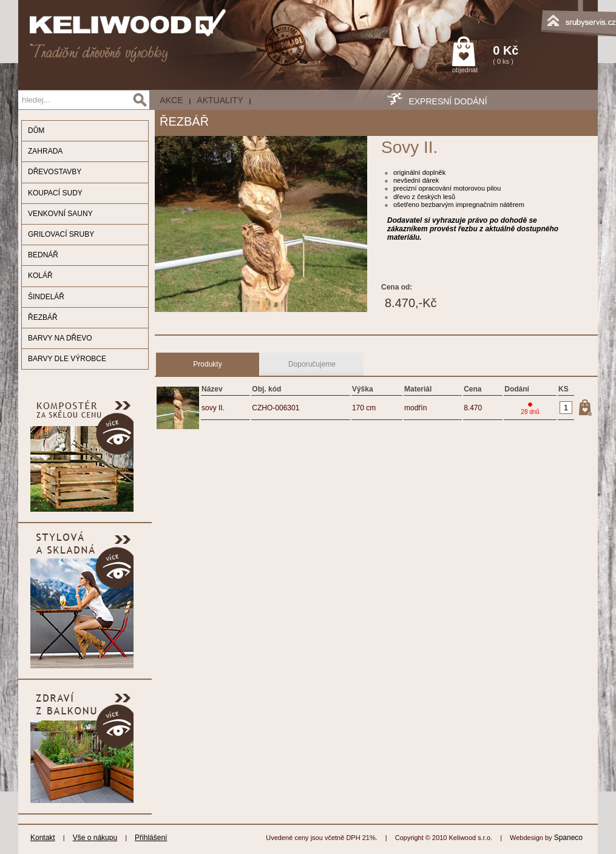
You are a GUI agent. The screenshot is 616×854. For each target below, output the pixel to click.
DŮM (36, 130)
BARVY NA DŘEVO (60, 338)
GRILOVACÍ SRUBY (61, 234)
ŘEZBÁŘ (43, 317)
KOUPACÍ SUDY (55, 193)
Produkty (207, 364)
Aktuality (220, 100)
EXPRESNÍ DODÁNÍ (448, 101)
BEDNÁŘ (43, 255)
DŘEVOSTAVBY (55, 172)
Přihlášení (151, 838)
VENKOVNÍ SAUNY (60, 214)
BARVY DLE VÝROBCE (67, 359)
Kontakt (43, 838)
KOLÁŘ (40, 276)
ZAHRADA (45, 151)
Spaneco (568, 838)
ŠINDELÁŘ (46, 297)
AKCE (171, 100)
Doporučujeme (312, 364)
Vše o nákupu (95, 838)
